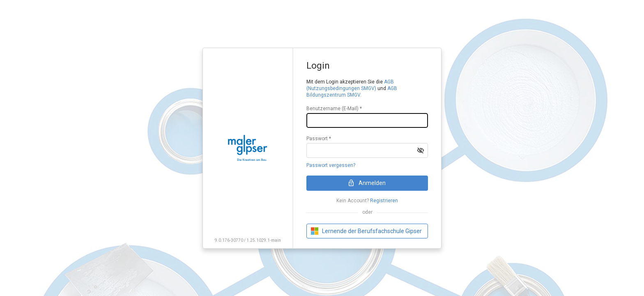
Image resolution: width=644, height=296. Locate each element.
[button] (421, 150)
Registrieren (384, 201)
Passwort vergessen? (331, 165)
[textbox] (367, 120)
